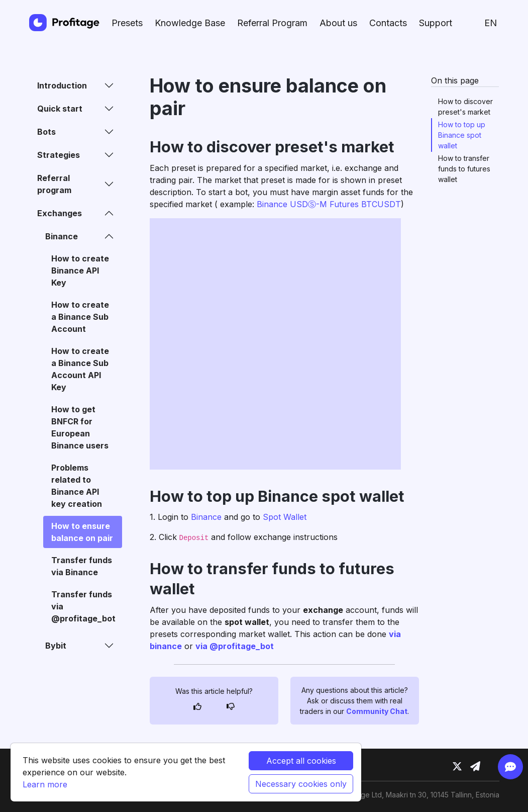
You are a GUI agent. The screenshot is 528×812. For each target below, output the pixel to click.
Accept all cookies (301, 761)
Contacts (388, 23)
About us (338, 23)
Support (436, 23)
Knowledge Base (190, 23)
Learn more (45, 784)
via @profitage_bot (235, 646)
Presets (127, 23)
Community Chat (377, 711)
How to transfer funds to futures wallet (464, 169)
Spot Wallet (285, 517)
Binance (206, 517)
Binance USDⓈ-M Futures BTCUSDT (329, 204)
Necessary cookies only (301, 784)
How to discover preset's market (465, 107)
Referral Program (272, 23)
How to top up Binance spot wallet (462, 135)
